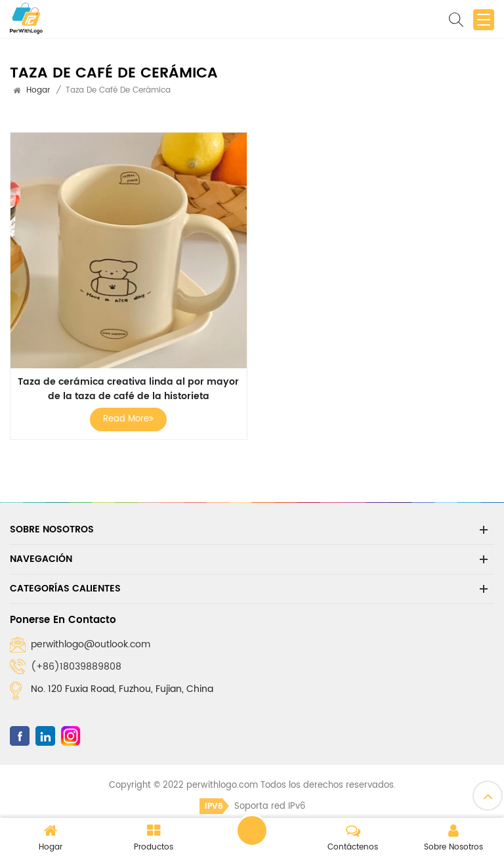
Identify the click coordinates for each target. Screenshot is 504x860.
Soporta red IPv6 (252, 806)
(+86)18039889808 (76, 667)
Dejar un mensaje (252, 830)
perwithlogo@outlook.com (91, 644)
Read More (128, 419)
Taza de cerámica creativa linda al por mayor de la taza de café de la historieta (128, 389)
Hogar (38, 90)
